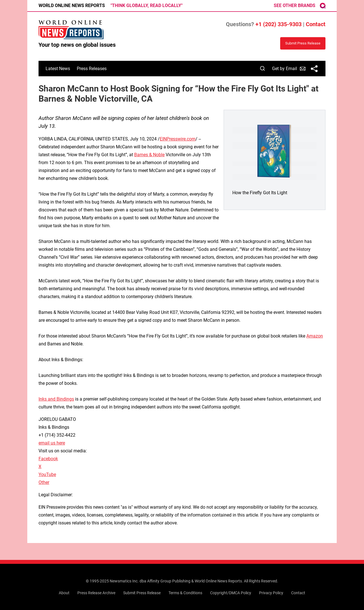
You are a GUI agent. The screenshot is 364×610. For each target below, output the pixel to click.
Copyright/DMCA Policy (231, 593)
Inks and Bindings (56, 399)
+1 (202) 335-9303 (278, 24)
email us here (52, 443)
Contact (316, 24)
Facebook (48, 459)
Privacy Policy (271, 593)
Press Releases (92, 69)
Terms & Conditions (185, 593)
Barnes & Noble (149, 155)
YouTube (47, 474)
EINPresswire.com (178, 139)
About (64, 593)
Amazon (315, 336)
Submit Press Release (142, 593)
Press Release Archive (96, 593)
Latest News (58, 69)
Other (44, 482)
